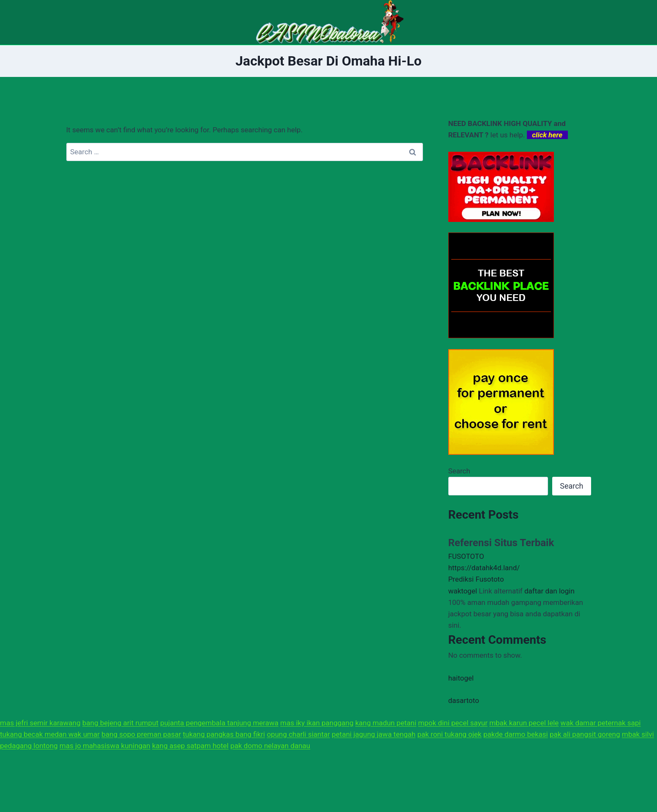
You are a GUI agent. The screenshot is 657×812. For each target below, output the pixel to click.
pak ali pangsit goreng (585, 734)
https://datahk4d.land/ (484, 568)
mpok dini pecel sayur (453, 723)
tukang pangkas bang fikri (224, 734)
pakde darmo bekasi (516, 734)
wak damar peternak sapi (601, 723)
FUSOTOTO (466, 556)
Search (459, 471)
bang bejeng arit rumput (120, 723)
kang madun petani (386, 723)
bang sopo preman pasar (141, 734)
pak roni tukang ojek (450, 734)
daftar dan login (549, 591)
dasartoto (464, 700)
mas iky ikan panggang (317, 723)
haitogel (461, 678)
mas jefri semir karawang (40, 723)
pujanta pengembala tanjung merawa (219, 723)
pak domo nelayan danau (270, 746)
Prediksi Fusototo (476, 579)
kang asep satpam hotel (190, 746)
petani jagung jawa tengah (373, 734)
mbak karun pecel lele (524, 723)
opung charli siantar (298, 734)
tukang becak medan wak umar (50, 734)
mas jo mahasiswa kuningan (105, 746)
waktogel (463, 591)
